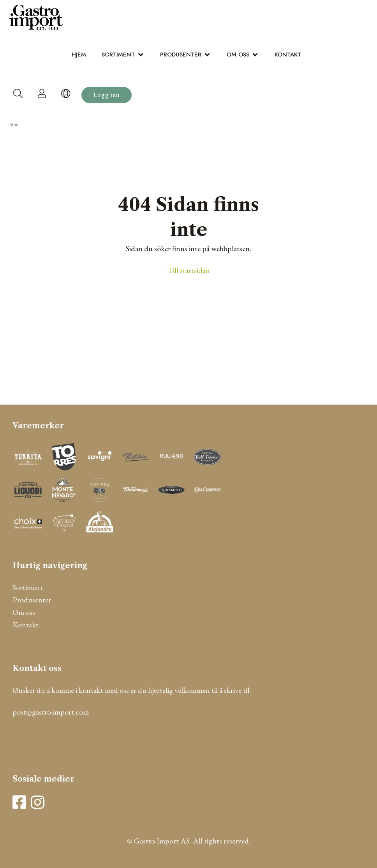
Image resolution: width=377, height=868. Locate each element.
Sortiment (118, 55)
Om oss (238, 55)
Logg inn (107, 95)
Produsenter (181, 55)
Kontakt (288, 55)
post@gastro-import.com (51, 712)
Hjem (79, 55)
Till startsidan (189, 270)
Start (14, 125)
